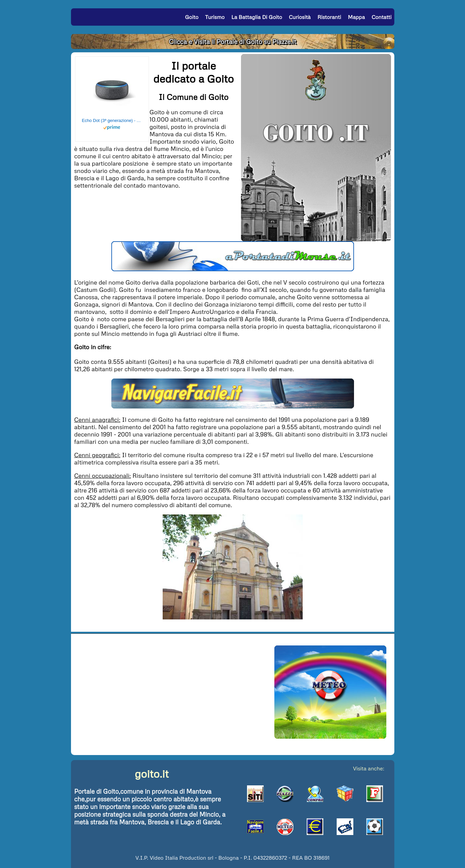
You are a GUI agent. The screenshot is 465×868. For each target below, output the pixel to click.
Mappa (356, 17)
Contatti (382, 17)
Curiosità (300, 17)
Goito (192, 17)
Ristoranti (329, 17)
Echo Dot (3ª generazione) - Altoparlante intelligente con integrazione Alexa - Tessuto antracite (112, 120)
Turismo (215, 17)
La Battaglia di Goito (257, 17)
